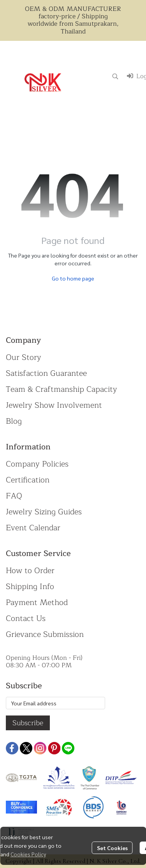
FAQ (14, 496)
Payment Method (37, 602)
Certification (28, 480)
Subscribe (28, 723)
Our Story (24, 357)
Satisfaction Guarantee (46, 373)
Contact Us (26, 618)
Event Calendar (33, 528)
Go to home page (73, 278)
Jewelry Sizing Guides (44, 512)
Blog (14, 421)
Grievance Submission (45, 634)
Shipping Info (30, 587)
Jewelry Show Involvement (54, 405)
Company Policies (37, 464)
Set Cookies (112, 848)
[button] (115, 76)
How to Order (30, 571)
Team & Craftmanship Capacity (62, 389)
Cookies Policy (28, 854)
